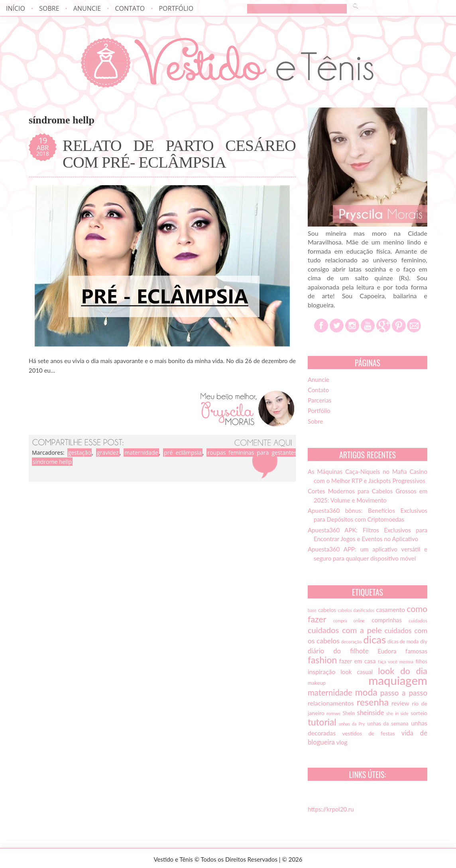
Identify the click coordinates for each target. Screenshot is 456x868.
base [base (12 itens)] (312, 610)
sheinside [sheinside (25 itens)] (370, 713)
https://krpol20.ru (331, 809)
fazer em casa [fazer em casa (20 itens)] (358, 661)
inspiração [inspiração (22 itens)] (321, 672)
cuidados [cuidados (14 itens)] (418, 621)
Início (16, 8)
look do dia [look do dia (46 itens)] (403, 671)
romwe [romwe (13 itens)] (333, 713)
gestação (80, 453)
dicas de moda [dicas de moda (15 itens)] (403, 642)
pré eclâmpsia (183, 453)
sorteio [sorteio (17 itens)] (419, 713)
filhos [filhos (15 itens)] (422, 662)
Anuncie (87, 8)
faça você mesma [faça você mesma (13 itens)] (396, 662)
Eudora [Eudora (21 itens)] (387, 651)
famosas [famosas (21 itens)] (416, 651)
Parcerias (319, 400)
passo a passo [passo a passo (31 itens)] (404, 693)
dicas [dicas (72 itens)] (374, 639)
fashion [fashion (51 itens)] (322, 660)
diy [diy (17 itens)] (424, 641)
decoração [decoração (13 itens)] (352, 642)
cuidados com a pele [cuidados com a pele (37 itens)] (345, 630)
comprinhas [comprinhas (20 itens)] (386, 620)
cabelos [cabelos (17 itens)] (327, 610)
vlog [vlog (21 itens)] (342, 742)
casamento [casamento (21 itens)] (391, 610)
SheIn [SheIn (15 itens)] (349, 713)
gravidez (108, 453)
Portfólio (176, 8)
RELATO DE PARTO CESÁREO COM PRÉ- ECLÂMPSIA (179, 154)
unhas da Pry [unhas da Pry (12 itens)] (352, 724)
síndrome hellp (52, 462)
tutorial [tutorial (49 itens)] (322, 722)
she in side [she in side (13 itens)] (397, 713)
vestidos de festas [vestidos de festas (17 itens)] (368, 733)
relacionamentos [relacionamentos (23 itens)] (331, 703)
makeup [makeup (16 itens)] (317, 683)
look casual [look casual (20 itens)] (357, 672)
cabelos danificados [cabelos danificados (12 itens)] (356, 610)
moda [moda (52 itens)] (366, 692)
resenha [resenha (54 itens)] (373, 702)
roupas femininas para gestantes (252, 453)
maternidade (141, 453)
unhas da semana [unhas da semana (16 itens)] (388, 723)
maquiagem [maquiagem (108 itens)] (398, 680)
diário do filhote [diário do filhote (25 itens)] (338, 651)
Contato (130, 8)
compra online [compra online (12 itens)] (349, 621)
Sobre (49, 8)
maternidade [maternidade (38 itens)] (330, 692)
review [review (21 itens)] (400, 703)
